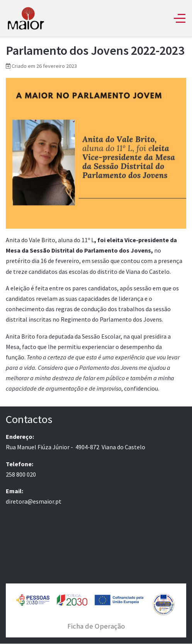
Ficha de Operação (96, 626)
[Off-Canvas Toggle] (180, 18)
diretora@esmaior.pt (34, 501)
